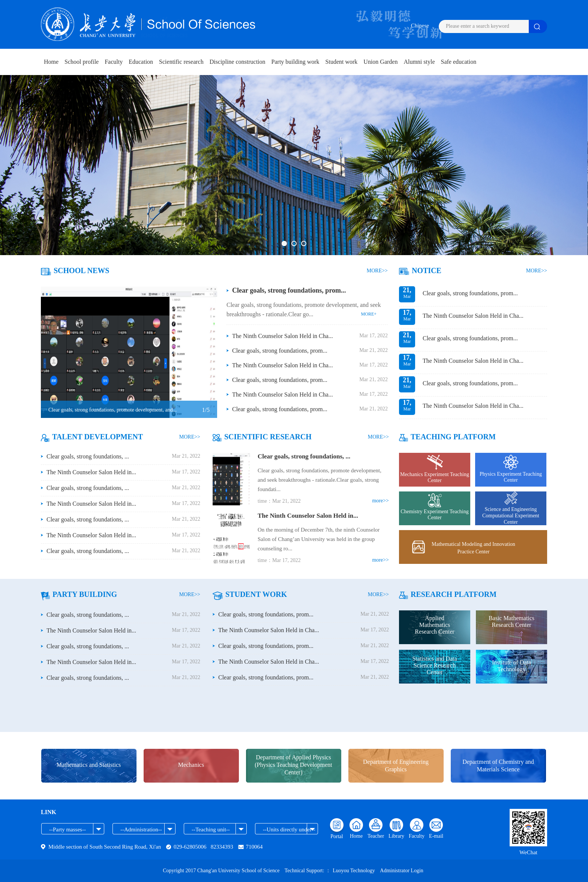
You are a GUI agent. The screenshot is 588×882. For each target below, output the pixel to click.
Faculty (114, 62)
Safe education (459, 62)
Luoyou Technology (354, 871)
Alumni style (419, 62)
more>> (380, 501)
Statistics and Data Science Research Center (434, 665)
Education (141, 62)
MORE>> (377, 271)
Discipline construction (238, 62)
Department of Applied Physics (293, 765)
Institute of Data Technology (511, 666)
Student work (342, 62)
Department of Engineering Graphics (396, 766)
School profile (82, 62)
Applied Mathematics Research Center (434, 625)
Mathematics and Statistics (89, 765)
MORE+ (369, 314)
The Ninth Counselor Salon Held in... (91, 472)
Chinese (420, 26)
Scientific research (181, 62)
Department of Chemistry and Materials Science (498, 766)
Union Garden (380, 62)
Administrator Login (402, 871)
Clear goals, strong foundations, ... (88, 456)
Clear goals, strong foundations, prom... (289, 290)
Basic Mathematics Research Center (511, 621)
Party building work (295, 62)
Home (51, 62)
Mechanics (191, 765)
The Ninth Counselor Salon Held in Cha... (283, 336)
